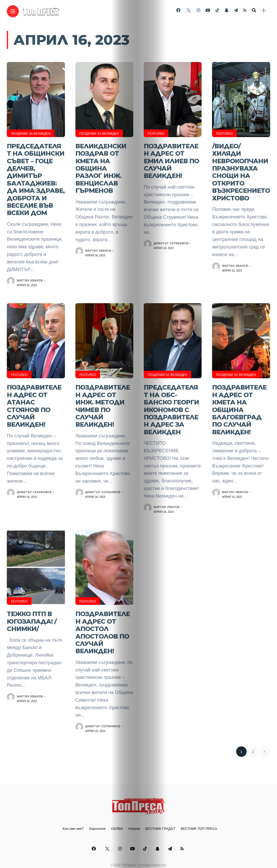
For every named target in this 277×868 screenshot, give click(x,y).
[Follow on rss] (245, 10)
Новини (134, 817)
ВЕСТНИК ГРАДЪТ (160, 817)
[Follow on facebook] (178, 10)
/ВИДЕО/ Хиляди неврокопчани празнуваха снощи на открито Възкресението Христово (241, 170)
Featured (156, 134)
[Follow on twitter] (189, 10)
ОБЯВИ (117, 817)
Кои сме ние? (73, 817)
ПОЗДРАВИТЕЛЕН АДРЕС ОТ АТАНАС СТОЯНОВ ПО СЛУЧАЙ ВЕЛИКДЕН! (34, 399)
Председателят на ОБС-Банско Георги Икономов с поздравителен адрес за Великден (171, 402)
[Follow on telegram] (236, 10)
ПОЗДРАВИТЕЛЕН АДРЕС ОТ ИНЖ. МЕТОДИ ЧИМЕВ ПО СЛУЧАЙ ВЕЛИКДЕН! (103, 399)
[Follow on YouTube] (208, 10)
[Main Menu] (13, 11)
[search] (254, 10)
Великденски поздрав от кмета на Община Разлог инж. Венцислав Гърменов (101, 166)
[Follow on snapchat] (226, 10)
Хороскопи (97, 817)
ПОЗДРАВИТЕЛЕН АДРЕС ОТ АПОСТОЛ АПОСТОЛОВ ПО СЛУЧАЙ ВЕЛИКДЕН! (103, 622)
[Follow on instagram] (198, 10)
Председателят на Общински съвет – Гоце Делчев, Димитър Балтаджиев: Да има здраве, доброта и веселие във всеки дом (36, 177)
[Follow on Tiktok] (217, 10)
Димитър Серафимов (171, 241)
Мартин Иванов (30, 275)
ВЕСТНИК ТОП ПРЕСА (199, 817)
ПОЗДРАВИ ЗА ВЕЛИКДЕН (31, 134)
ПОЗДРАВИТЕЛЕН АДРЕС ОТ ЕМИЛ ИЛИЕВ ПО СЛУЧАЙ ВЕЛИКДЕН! (171, 159)
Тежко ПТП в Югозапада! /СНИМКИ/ (32, 611)
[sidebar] (264, 11)
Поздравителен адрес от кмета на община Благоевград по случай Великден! (239, 402)
